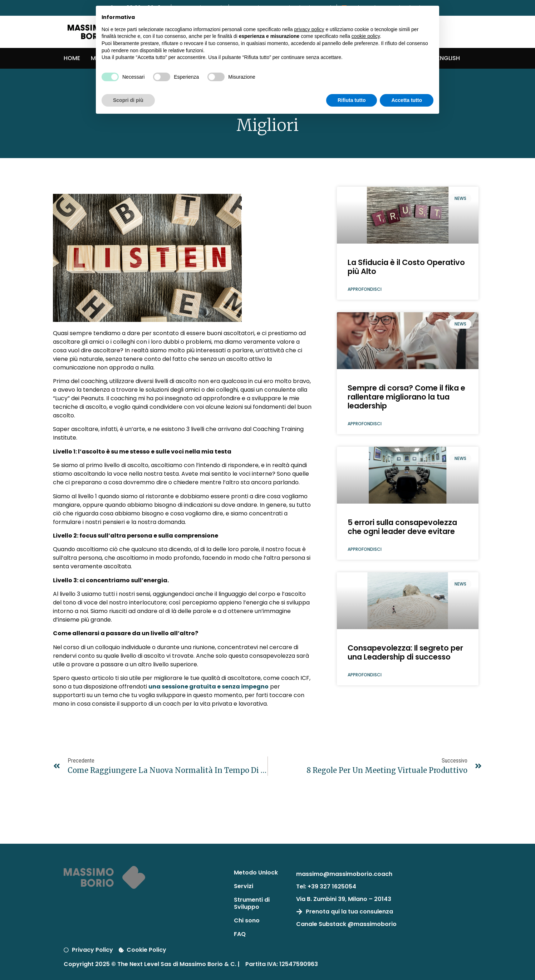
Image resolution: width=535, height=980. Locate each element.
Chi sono (247, 920)
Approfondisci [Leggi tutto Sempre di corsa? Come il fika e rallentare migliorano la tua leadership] (365, 424)
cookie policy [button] (366, 36)
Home (72, 58)
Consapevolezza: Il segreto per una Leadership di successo (405, 652)
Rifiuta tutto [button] (352, 100)
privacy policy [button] (309, 29)
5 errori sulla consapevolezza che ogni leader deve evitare (402, 527)
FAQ (240, 934)
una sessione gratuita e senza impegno (208, 687)
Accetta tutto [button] (407, 100)
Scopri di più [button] (128, 100)
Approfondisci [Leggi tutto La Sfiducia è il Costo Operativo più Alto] (365, 289)
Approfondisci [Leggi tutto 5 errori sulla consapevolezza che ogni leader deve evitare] (365, 549)
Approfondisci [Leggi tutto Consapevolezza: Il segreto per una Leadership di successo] (365, 675)
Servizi (244, 886)
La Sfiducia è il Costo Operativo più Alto (406, 267)
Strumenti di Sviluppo (252, 903)
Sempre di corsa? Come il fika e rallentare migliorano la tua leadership (406, 397)
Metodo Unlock (256, 873)
